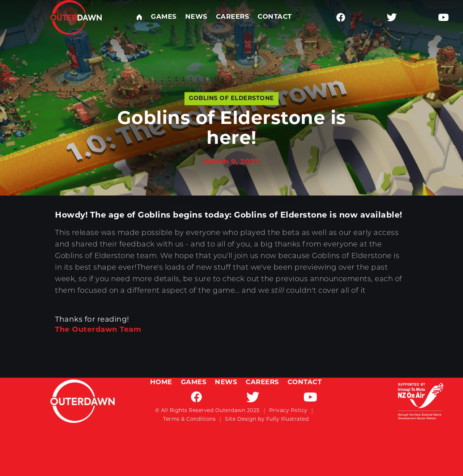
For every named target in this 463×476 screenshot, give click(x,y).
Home (161, 383)
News (196, 17)
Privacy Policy (288, 411)
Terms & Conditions (189, 419)
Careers (233, 17)
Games (164, 17)
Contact (275, 17)
